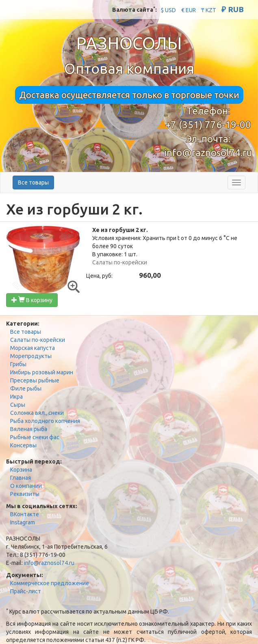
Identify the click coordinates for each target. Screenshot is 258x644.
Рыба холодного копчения (45, 421)
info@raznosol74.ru (208, 153)
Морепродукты (31, 356)
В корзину (32, 300)
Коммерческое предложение (50, 583)
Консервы (23, 445)
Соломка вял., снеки (37, 413)
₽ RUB (233, 9)
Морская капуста (33, 348)
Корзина (21, 470)
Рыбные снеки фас (35, 437)
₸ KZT (209, 10)
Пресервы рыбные (35, 380)
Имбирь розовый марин (42, 372)
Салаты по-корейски (38, 340)
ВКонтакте (25, 514)
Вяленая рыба (29, 429)
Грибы (18, 364)
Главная (21, 478)
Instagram (23, 522)
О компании (26, 486)
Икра (16, 397)
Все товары (33, 182)
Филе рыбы (26, 389)
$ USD (168, 10)
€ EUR (189, 10)
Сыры (18, 405)
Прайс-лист (26, 591)
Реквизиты (25, 494)
